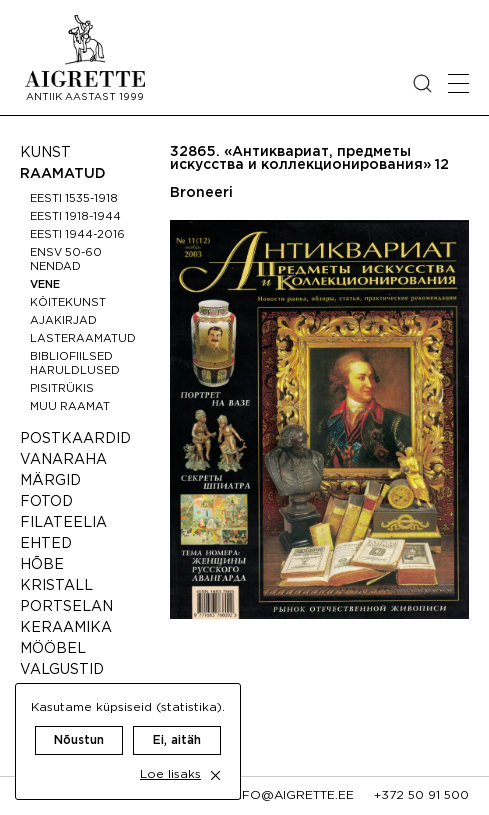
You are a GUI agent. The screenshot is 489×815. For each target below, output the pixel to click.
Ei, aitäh (177, 740)
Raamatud (63, 174)
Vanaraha (63, 460)
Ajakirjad (63, 321)
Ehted (46, 544)
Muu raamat (70, 407)
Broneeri (201, 193)
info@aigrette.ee (292, 795)
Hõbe (42, 565)
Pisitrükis (62, 389)
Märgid (50, 481)
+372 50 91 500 (421, 795)
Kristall (56, 586)
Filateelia (63, 523)
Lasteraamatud (83, 339)
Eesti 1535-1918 (74, 199)
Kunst (45, 153)
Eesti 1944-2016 (77, 235)
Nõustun (79, 740)
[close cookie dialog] (215, 775)
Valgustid (62, 670)
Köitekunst (68, 303)
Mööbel (53, 649)
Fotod (46, 502)
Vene (45, 285)
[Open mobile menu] (458, 83)
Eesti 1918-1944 (75, 217)
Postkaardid (75, 439)
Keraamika (66, 628)
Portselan (66, 607)
